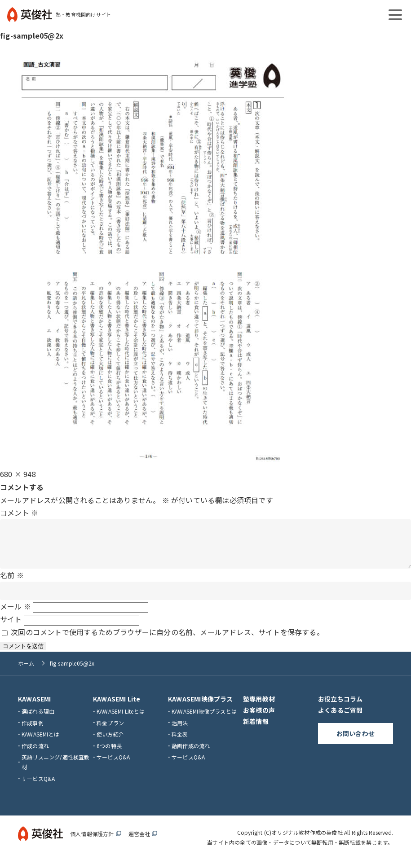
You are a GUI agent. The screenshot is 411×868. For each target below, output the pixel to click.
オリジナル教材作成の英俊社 (307, 841)
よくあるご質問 (340, 719)
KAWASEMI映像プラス (201, 708)
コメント (19, 513)
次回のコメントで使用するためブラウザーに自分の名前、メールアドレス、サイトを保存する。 (167, 641)
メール (15, 615)
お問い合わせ (356, 742)
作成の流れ (35, 755)
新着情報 (256, 730)
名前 (12, 584)
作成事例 (33, 732)
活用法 (180, 732)
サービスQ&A (38, 787)
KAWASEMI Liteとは (121, 720)
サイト (11, 628)
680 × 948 (18, 474)
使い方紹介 (110, 743)
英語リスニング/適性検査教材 (56, 771)
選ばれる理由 (38, 720)
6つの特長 (109, 755)
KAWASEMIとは (40, 743)
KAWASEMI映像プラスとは (204, 720)
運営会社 (143, 843)
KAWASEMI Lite (117, 708)
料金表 (180, 743)
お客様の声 (259, 719)
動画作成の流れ (191, 755)
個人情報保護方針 (96, 843)
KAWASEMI (35, 708)
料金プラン (110, 732)
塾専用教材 (259, 708)
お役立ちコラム (340, 708)
